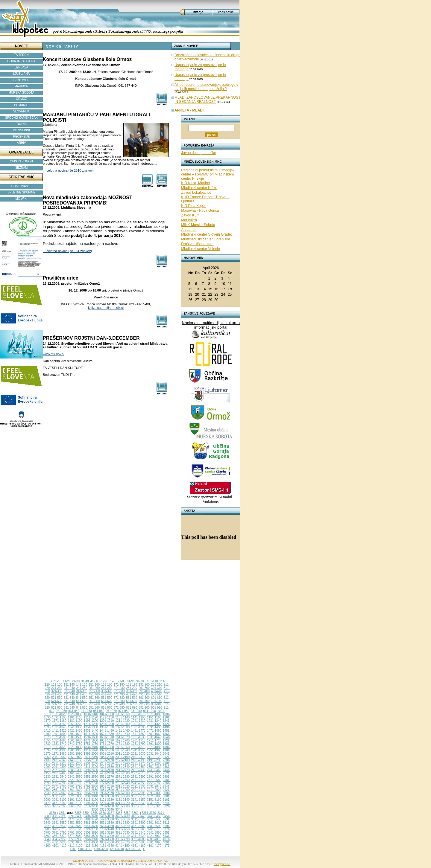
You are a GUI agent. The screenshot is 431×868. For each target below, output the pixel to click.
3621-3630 (59, 826)
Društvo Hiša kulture (197, 244)
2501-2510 (138, 773)
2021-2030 (138, 754)
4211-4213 (133, 849)
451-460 (94, 694)
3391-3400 (75, 816)
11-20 (67, 681)
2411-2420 (122, 770)
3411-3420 (107, 816)
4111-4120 (75, 846)
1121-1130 (107, 717)
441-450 (82, 694)
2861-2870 (75, 790)
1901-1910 (75, 750)
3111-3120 (91, 800)
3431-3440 (138, 816)
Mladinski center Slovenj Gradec (207, 234)
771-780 (119, 704)
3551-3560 (75, 823)
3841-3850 (154, 833)
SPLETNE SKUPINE (21, 192)
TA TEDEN (22, 55)
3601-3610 (154, 823)
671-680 (119, 701)
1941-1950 (138, 750)
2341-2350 (138, 767)
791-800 (144, 704)
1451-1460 (122, 731)
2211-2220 (59, 763)
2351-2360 (154, 767)
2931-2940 (59, 793)
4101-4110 (59, 846)
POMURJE (21, 105)
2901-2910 (138, 790)
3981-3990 (122, 839)
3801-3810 (91, 833)
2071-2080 (91, 757)
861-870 (107, 708)
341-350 (82, 691)
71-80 (122, 681)
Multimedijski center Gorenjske (205, 239)
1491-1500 (59, 734)
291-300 (144, 688)
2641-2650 (107, 780)
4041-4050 (91, 842)
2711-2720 (91, 783)
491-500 (144, 694)
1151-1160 (154, 717)
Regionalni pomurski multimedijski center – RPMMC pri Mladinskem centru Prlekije (208, 174)
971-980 (124, 711)
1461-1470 (138, 731)
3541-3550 (59, 823)
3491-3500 (107, 819)
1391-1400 (154, 727)
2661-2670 (138, 780)
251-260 (94, 688)
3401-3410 (91, 816)
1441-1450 (107, 731)
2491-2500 (122, 773)
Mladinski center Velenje (200, 249)
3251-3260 (59, 806)
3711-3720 (75, 829)
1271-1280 (91, 724)
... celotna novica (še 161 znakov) (67, 251)
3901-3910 (122, 836)
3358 (119, 813)
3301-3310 (138, 806)
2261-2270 (138, 763)
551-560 (94, 698)
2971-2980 (122, 793)
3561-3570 (91, 823)
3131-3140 (122, 800)
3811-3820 (107, 833)
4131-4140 (107, 846)
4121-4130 (91, 846)
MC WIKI (22, 199)
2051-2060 (59, 757)
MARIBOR (21, 86)
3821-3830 (122, 833)
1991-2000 (91, 754)
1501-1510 (75, 734)
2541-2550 (75, 777)
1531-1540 (122, 734)
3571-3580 (107, 823)
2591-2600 (154, 777)
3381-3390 (59, 816)
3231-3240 (154, 803)
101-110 (152, 681)
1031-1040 (91, 714)
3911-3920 (138, 836)
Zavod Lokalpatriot (196, 193)
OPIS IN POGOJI (21, 161)
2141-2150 (75, 760)
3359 (127, 813)
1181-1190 (75, 721)
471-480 (119, 694)
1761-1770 (107, 744)
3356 (102, 813)
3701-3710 (59, 829)
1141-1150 (138, 717)
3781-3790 (59, 833)
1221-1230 (138, 721)
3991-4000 (138, 839)
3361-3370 (149, 813)
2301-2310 (75, 767)
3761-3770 (154, 829)
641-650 (82, 701)
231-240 (69, 688)
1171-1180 (59, 721)
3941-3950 (59, 839)
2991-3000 (154, 793)
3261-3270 (75, 806)
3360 (135, 813)
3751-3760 (138, 829)
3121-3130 (107, 800)
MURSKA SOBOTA (22, 93)
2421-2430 (138, 770)
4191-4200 (101, 849)
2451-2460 (59, 773)
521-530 (57, 698)
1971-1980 (59, 754)
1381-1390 (138, 727)
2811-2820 (122, 787)
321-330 (57, 691)
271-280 (119, 688)
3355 (94, 813)
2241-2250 (107, 763)
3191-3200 (91, 803)
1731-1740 (59, 744)
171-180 (119, 685)
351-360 (94, 691)
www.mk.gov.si (54, 354)
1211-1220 (122, 721)
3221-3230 (138, 803)
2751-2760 (154, 783)
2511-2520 (154, 773)
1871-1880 (154, 747)
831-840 (69, 708)
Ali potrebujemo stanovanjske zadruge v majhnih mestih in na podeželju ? (206, 87)
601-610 (157, 698)
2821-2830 (138, 787)
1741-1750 (75, 744)
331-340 (69, 691)
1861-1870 (138, 747)
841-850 (82, 708)
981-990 (136, 711)
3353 (78, 813)
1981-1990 (75, 754)
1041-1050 (107, 714)
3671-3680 (138, 826)
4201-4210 (117, 849)
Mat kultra (189, 220)
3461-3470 (59, 819)
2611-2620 (59, 780)
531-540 (69, 698)
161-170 (107, 685)
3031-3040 (91, 796)
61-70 (113, 681)
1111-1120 (91, 717)
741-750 (82, 704)
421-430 (57, 694)
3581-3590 (122, 823)
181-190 (132, 685)
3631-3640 (75, 826)
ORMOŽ (21, 99)
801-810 (157, 704)
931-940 (74, 711)
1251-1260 (59, 724)
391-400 (144, 691)
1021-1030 (75, 714)
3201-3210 (107, 803)
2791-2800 (91, 787)
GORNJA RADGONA (21, 61)
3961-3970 (91, 839)
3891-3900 (107, 836)
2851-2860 (59, 790)
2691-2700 (59, 783)
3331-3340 (107, 810)
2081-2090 (107, 757)
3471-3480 (75, 819)
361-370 (107, 691)
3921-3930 (154, 836)
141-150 (82, 685)
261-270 (107, 688)
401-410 (157, 691)
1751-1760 (91, 744)
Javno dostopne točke (199, 153)
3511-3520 (138, 819)
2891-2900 (122, 790)
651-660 (94, 701)
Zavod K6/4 (190, 215)
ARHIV (21, 143)
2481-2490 (107, 773)
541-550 (82, 698)
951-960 (99, 711)
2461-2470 (75, 773)
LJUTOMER (22, 80)
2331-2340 (122, 767)
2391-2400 (91, 770)
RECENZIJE (22, 136)
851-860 (94, 708)
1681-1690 (107, 740)
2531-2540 (59, 777)
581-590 (132, 698)
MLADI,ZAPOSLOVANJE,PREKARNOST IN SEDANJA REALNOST (208, 100)
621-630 (57, 701)
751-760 (94, 704)
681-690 (132, 701)
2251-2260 (122, 763)
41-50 (94, 681)
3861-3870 (59, 836)
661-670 (107, 701)
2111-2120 (154, 757)
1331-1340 (59, 727)
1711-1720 (154, 740)
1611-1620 (122, 737)
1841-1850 (107, 747)
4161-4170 (154, 846)
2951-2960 (91, 793)
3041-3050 (107, 796)
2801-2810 (107, 787)
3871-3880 (75, 836)
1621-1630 (138, 737)
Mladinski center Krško (199, 188)
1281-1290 (107, 724)
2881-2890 (107, 790)
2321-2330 (107, 767)
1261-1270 (75, 724)
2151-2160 (91, 760)
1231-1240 (154, 721)
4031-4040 (75, 842)
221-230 (57, 688)
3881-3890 (91, 836)
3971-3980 (107, 839)
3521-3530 (154, 819)
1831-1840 (91, 747)
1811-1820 (59, 747)
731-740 (69, 704)
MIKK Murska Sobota (198, 225)
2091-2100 (122, 757)
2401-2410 (107, 770)
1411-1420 (59, 731)
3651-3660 (107, 826)
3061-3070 (138, 796)
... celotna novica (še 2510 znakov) (68, 170)
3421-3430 (122, 816)
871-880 (119, 708)
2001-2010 (107, 754)
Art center (189, 230)
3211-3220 (122, 803)
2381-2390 (75, 770)
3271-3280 (91, 806)
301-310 (157, 688)
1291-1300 (122, 724)
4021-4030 (59, 842)
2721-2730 (107, 783)
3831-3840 (138, 833)
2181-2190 (138, 760)
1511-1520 (91, 734)
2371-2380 (59, 770)
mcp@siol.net (222, 864)
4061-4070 (122, 842)
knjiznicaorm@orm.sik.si (106, 308)
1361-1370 (107, 727)
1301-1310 (138, 724)
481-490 (132, 694)
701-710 (157, 701)
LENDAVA (21, 67)
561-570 (107, 698)
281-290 (132, 688)
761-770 (107, 704)
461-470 (107, 694)
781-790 (132, 704)
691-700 (144, 701)
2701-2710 (75, 783)
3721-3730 (91, 829)
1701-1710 (138, 740)
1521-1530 (107, 734)
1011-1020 (59, 714)
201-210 (157, 685)
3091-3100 (59, 800)
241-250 (82, 688)
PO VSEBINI (21, 130)
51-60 (103, 681)
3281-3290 (107, 806)
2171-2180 (122, 760)
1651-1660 (59, 740)
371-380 (119, 691)
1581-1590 (75, 737)
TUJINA (21, 124)
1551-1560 (154, 734)
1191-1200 (91, 721)
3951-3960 (75, 839)
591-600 (144, 698)
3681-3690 (154, 826)
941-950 (86, 711)
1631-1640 (154, 737)
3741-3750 (122, 829)
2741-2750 (138, 783)
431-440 (69, 694)
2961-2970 (107, 793)
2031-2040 (154, 754)
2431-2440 (154, 770)
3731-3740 (107, 829)
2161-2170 (107, 760)
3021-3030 (75, 796)
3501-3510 (122, 819)
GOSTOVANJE (21, 186)
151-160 (94, 685)
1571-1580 (59, 737)
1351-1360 (91, 727)
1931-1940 (122, 750)
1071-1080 (154, 714)
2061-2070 (75, 757)
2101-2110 (138, 757)
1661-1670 (75, 740)
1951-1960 (154, 750)
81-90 (131, 681)
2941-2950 (75, 793)
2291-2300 (59, 767)
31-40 (85, 681)
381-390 (132, 691)
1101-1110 (75, 717)
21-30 (76, 681)
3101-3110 (75, 800)
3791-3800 (75, 833)
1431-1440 (91, 731)
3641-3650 (91, 826)
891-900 (144, 708)
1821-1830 (75, 747)
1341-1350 (75, 727)
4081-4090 (154, 842)
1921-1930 (107, 750)
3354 (86, 813)
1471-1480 (154, 731)
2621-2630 (75, 780)
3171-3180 (59, 803)
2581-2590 (138, 777)
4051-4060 (107, 842)
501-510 (157, 694)
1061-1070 (138, 714)
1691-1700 (122, 740)
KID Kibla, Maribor (196, 183)
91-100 (141, 681)
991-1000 (149, 711)
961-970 (111, 711)
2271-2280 (154, 763)
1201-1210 (107, 721)
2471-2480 (91, 773)
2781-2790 (75, 787)
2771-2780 (59, 787)
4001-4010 (154, 839)
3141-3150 (138, 800)
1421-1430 (75, 731)
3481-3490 (91, 819)
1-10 (58, 681)
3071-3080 (154, 796)
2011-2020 (122, 754)
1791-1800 (154, 744)
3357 (111, 813)
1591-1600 (91, 737)
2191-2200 (154, 760)
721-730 (57, 704)
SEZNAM (22, 168)
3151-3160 (154, 800)
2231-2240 (91, 763)
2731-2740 (122, 783)
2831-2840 (154, 787)
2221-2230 (75, 763)
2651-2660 (122, 780)
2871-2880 (91, 790)
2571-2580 (122, 777)
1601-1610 (107, 737)
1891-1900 (59, 750)
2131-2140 (59, 760)
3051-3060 (122, 796)
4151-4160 (138, 846)
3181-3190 (75, 803)
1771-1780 (122, 744)
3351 (62, 813)
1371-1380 (122, 727)
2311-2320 (91, 767)
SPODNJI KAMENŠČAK (21, 118)
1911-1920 (91, 750)
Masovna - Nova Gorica (200, 210)
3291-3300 (122, 806)
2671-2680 (154, 780)
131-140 (69, 685)
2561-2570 (107, 777)
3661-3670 (122, 826)
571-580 (119, 698)
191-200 (144, 685)
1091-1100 (59, 717)
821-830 (57, 708)
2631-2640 (91, 780)
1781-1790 (138, 744)
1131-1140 (122, 717)
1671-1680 (91, 740)
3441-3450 (154, 816)
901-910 (157, 708)
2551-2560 (91, 777)
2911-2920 (154, 790)
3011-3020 (59, 796)
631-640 (69, 701)
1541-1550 (138, 734)
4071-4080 (138, 842)
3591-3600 (138, 823)
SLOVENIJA (21, 111)
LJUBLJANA (22, 74)
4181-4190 (85, 849)
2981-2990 (138, 793)
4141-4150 (122, 846)
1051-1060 (122, 714)
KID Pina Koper (194, 206)
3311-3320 (154, 806)
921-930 (61, 711)
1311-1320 (154, 724)
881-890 (132, 708)
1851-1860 (122, 747)
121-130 (57, 685)
